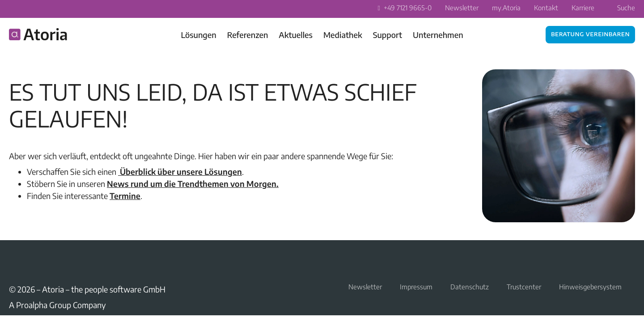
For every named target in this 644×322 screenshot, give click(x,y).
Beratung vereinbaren (590, 34)
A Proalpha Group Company (57, 305)
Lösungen (198, 35)
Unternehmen (438, 35)
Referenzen (248, 35)
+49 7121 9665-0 (405, 8)
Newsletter (462, 8)
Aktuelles (296, 35)
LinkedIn (14, 261)
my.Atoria (506, 8)
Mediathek (343, 35)
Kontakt (546, 8)
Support (388, 35)
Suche (620, 8)
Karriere (583, 8)
